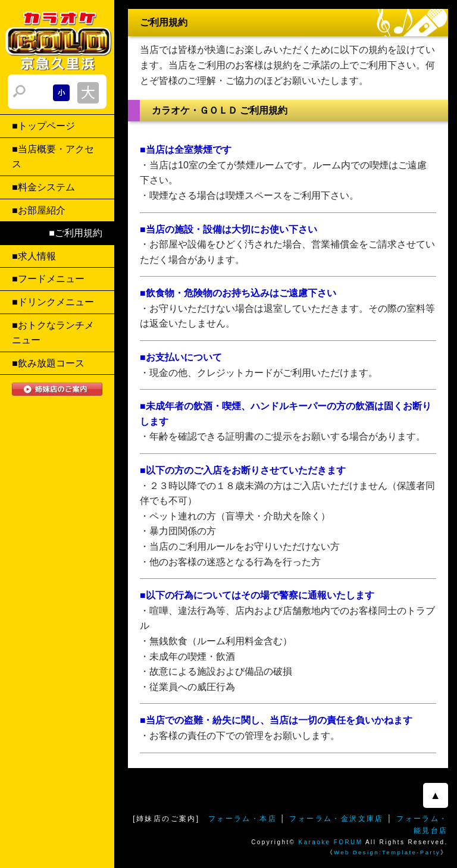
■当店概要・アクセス (53, 157)
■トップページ (43, 126)
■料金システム (43, 187)
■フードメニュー (48, 279)
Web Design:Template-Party (387, 852)
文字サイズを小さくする (61, 93)
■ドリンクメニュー (53, 302)
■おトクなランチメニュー (53, 333)
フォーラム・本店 (242, 819)
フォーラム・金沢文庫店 (336, 819)
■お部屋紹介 (39, 210)
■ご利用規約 (76, 233)
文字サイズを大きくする (88, 93)
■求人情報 (34, 256)
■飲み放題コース (48, 363)
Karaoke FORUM (331, 842)
